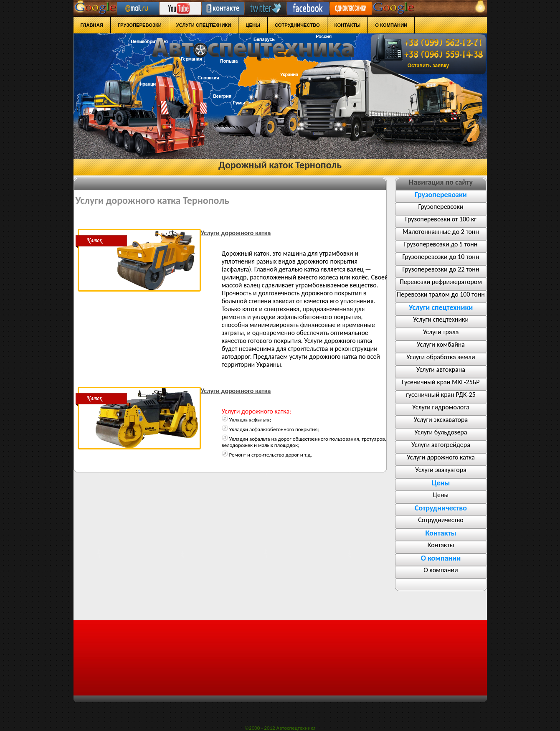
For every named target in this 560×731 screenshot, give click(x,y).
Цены (441, 495)
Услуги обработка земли (441, 357)
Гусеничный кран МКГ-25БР (441, 382)
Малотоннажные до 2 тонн (441, 232)
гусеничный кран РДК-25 (441, 395)
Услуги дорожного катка (441, 457)
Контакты (441, 545)
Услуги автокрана (441, 369)
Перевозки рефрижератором (441, 282)
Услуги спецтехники (441, 319)
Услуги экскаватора (441, 420)
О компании (441, 570)
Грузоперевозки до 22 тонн (441, 269)
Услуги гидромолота (441, 407)
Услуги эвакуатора (441, 470)
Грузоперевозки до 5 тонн (441, 244)
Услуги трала (441, 332)
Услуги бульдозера (441, 432)
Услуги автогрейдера (441, 445)
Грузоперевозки (441, 207)
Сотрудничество (441, 520)
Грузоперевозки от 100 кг (441, 219)
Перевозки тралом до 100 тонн (441, 294)
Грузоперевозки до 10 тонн (441, 257)
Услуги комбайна (441, 344)
